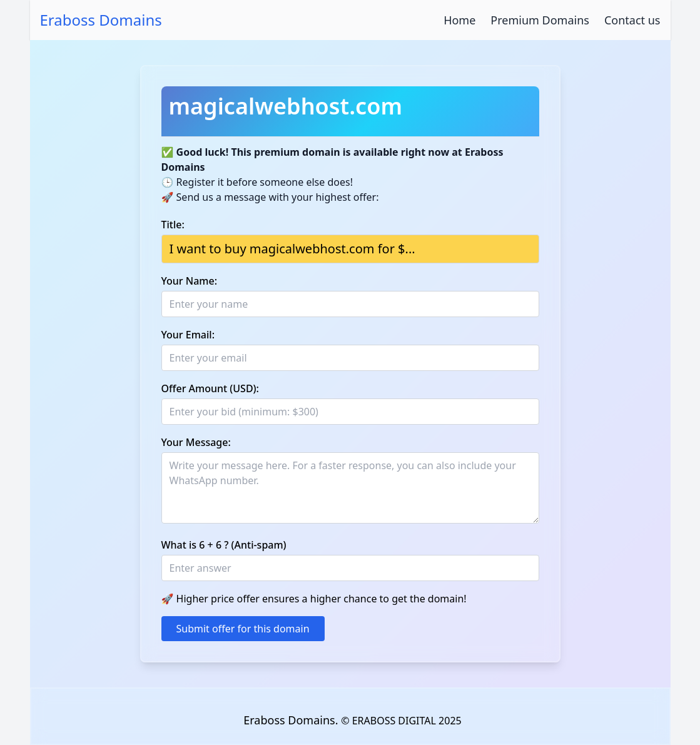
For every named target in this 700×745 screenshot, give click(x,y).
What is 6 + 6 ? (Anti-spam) (224, 545)
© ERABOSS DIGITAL (388, 721)
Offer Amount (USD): (210, 388)
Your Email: (188, 335)
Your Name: (190, 281)
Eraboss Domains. (292, 720)
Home (459, 20)
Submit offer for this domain (243, 629)
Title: (173, 225)
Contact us (632, 20)
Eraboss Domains (101, 20)
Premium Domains (540, 20)
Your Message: (196, 442)
